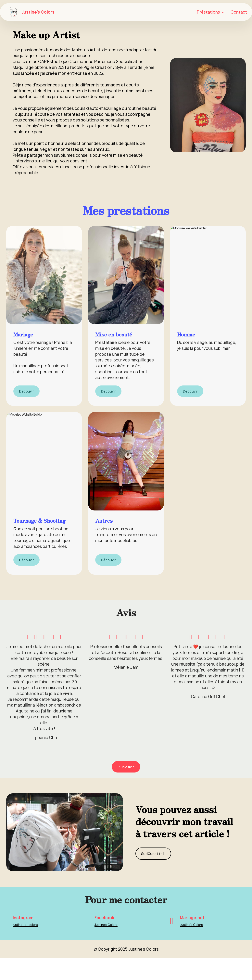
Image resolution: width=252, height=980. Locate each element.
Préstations (208, 12)
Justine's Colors (40, 12)
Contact (239, 12)
